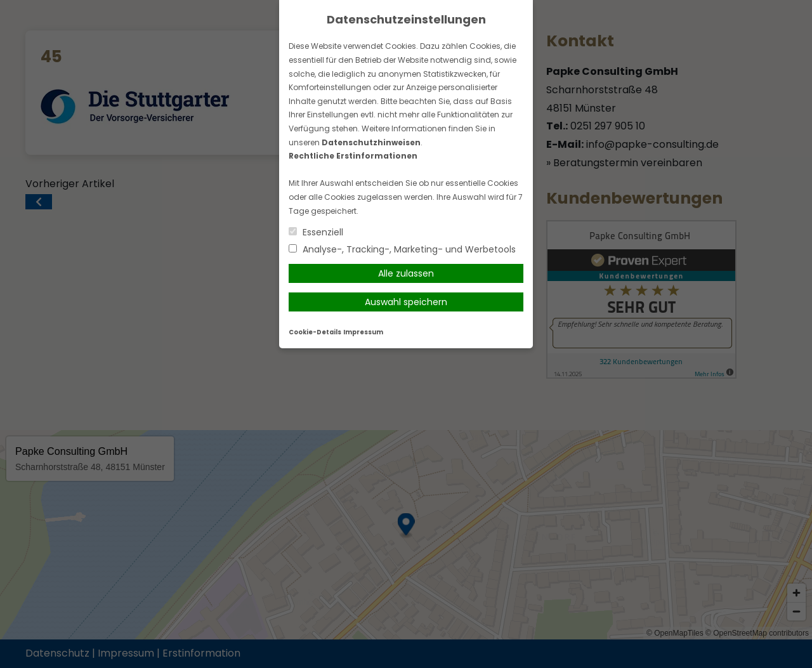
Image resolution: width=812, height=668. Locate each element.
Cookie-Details (315, 332)
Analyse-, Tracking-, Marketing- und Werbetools (402, 249)
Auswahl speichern (406, 302)
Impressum (363, 332)
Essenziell (316, 232)
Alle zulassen (406, 273)
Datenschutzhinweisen (371, 142)
